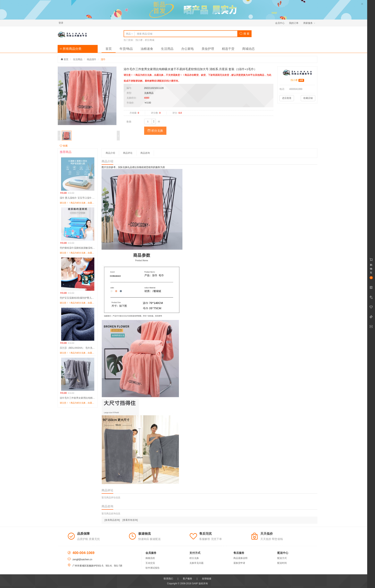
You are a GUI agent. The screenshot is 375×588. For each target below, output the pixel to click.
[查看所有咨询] (130, 520)
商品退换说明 (240, 558)
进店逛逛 (287, 98)
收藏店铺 (308, 98)
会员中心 (280, 23)
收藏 (64, 146)
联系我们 (168, 579)
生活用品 (167, 49)
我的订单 (294, 23)
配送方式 (282, 558)
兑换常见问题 (196, 563)
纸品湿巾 (92, 59)
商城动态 (248, 49)
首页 (109, 49)
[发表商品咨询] (112, 520)
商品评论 (128, 153)
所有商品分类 (71, 49)
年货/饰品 (126, 49)
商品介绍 (110, 153)
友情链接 (207, 579)
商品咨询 (145, 153)
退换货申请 (239, 563)
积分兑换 (155, 131)
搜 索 (245, 34)
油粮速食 (147, 49)
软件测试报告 (153, 568)
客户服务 (187, 579)
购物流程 (150, 558)
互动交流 (150, 563)
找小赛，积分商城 (145, 40)
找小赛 (294, 80)
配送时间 (282, 563)
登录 (61, 23)
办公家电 (187, 49)
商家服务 (309, 23)
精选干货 (228, 49)
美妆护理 (208, 49)
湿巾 (103, 59)
